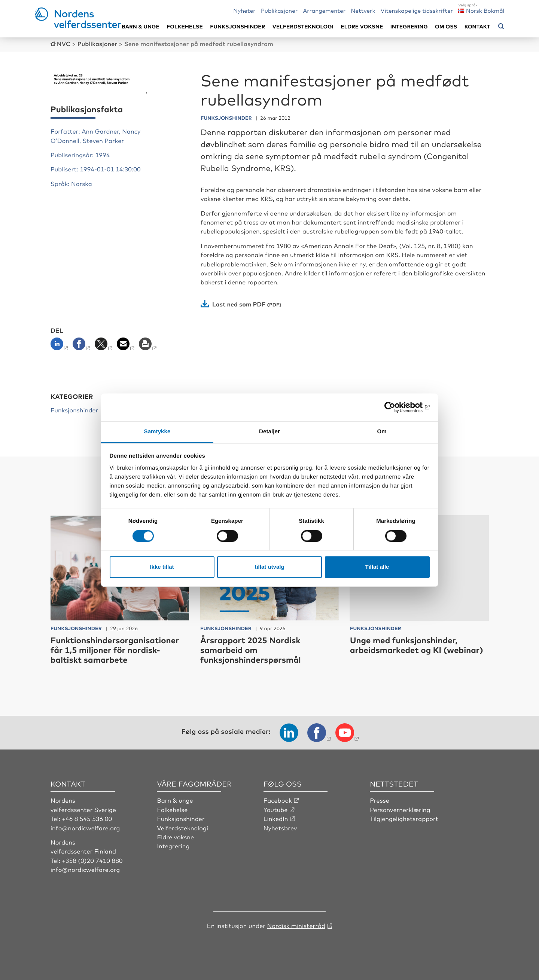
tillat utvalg (269, 567)
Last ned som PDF (239, 304)
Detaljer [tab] (269, 432)
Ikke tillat (162, 567)
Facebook (278, 800)
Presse (380, 800)
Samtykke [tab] (157, 432)
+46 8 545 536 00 (87, 818)
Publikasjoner (279, 10)
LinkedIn (276, 818)
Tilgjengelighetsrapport (404, 818)
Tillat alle (377, 567)
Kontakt (477, 26)
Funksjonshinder (237, 26)
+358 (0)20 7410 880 (92, 860)
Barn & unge (141, 26)
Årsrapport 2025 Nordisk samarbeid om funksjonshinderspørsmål (251, 650)
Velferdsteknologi (303, 26)
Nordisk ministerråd (296, 925)
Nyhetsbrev (280, 828)
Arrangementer (324, 10)
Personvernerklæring (400, 809)
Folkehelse (185, 26)
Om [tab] (382, 432)
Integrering (409, 26)
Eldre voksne (362, 26)
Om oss (446, 26)
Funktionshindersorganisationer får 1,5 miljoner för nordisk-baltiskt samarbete (115, 650)
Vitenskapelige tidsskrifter (417, 10)
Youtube (276, 809)
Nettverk (363, 10)
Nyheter (244, 10)
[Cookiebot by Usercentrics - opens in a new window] (397, 407)
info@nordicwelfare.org (85, 828)
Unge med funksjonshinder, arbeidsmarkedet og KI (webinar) (417, 645)
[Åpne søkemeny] (501, 27)
